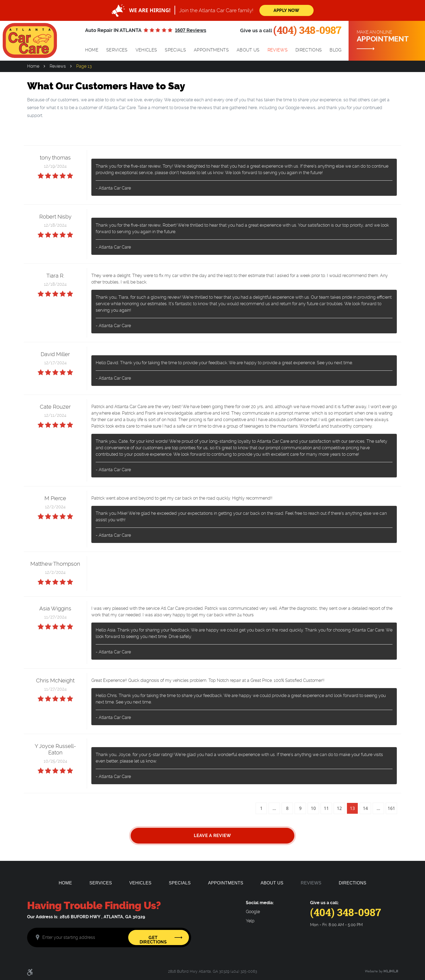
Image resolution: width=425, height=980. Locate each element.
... (274, 808)
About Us (248, 50)
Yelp (250, 921)
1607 (191, 30)
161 (391, 808)
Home (92, 50)
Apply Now (286, 10)
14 (365, 808)
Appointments (211, 50)
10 (313, 808)
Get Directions (153, 940)
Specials (175, 50)
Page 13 (84, 66)
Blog (335, 50)
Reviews (278, 50)
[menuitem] (92, 50)
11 (326, 808)
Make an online (389, 36)
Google (253, 912)
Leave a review (212, 836)
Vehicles (146, 50)
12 (339, 808)
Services (117, 50)
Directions (309, 50)
